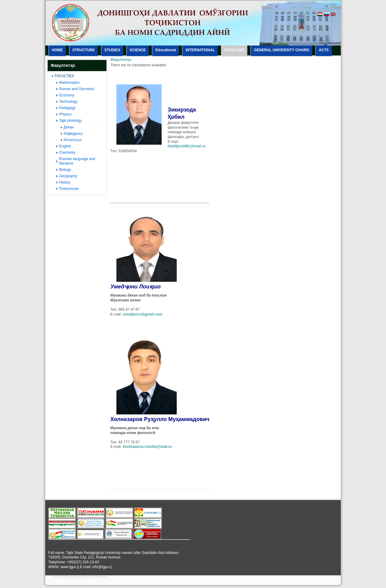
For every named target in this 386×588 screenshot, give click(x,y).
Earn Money (99, 577)
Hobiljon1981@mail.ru (187, 146)
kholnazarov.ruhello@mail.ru (147, 447)
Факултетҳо (121, 60)
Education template (74, 577)
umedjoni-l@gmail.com (143, 314)
